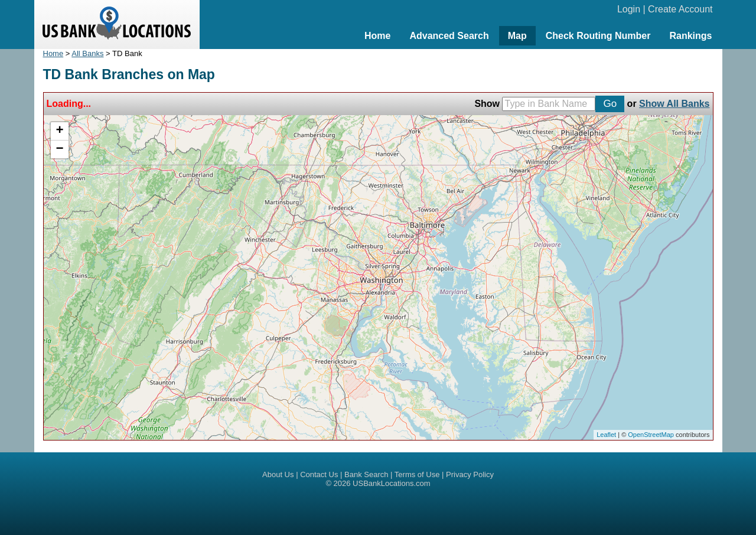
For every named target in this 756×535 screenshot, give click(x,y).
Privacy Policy (470, 474)
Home (377, 36)
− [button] (59, 149)
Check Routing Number (598, 36)
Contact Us (319, 474)
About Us (278, 474)
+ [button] (59, 131)
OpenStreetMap (651, 435)
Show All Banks (674, 104)
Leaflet (606, 435)
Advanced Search (449, 36)
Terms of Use (417, 474)
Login (629, 9)
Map (517, 36)
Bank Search (366, 474)
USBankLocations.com (392, 483)
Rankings (690, 36)
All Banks (87, 53)
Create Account (680, 9)
